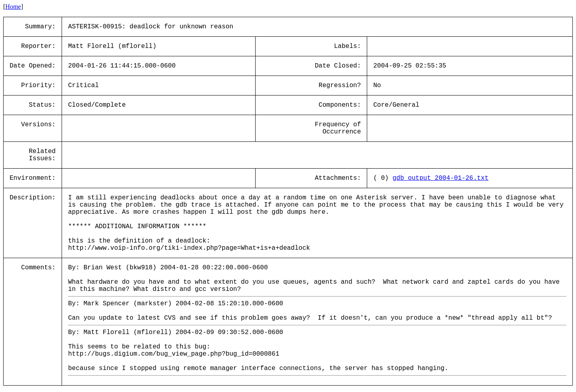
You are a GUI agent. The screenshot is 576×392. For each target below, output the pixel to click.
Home (13, 7)
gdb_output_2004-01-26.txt (440, 178)
